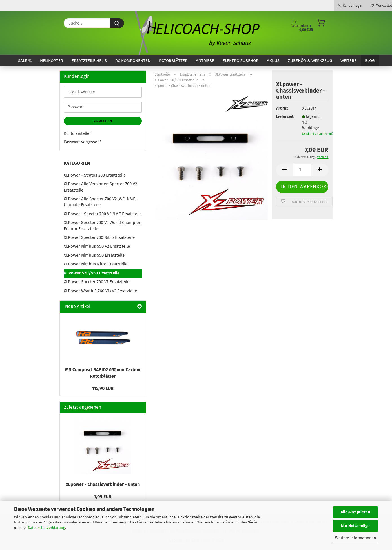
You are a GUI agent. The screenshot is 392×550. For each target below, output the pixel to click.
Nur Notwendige (355, 526)
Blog (370, 61)
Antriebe (205, 61)
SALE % (25, 61)
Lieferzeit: (285, 117)
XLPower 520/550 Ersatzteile (92, 273)
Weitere (348, 61)
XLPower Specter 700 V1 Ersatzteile (97, 282)
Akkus (273, 61)
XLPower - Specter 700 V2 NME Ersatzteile (103, 214)
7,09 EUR (103, 497)
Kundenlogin (350, 6)
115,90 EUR (103, 388)
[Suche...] (117, 23)
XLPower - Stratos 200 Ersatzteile (95, 175)
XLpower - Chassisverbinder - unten (103, 484)
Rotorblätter (173, 61)
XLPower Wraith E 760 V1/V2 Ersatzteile (100, 291)
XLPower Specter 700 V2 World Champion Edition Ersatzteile (103, 225)
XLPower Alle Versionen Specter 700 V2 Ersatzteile (100, 187)
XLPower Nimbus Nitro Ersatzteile (96, 264)
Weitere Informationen (356, 538)
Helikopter (52, 61)
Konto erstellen (78, 134)
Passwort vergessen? (83, 142)
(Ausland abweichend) (318, 134)
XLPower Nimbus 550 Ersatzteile (94, 255)
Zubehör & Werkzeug (310, 61)
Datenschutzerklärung (46, 528)
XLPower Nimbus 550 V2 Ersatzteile (97, 246)
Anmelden (103, 121)
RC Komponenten (133, 61)
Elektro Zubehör (241, 61)
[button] (285, 170)
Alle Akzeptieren (355, 512)
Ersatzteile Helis (89, 61)
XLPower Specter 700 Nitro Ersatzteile (99, 237)
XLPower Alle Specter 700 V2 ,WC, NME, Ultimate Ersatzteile (100, 202)
